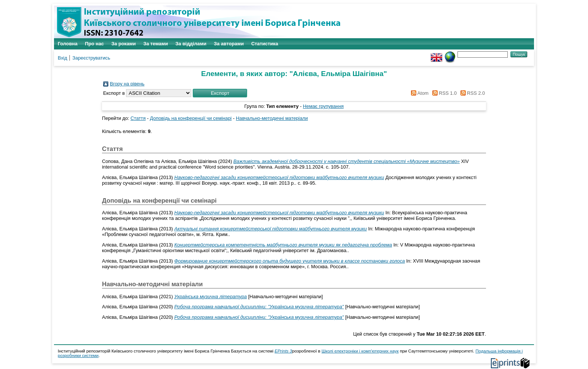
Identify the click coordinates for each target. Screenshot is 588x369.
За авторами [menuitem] (229, 44)
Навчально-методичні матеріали (272, 118)
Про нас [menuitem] (94, 44)
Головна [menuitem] (68, 44)
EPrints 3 (283, 351)
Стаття (138, 118)
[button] (220, 93)
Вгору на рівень (127, 84)
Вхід (62, 58)
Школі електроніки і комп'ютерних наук (360, 351)
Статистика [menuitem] (265, 44)
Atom (419, 93)
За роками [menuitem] (124, 44)
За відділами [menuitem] (191, 44)
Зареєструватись (91, 58)
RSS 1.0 (443, 93)
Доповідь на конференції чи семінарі (191, 118)
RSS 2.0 (471, 93)
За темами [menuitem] (156, 44)
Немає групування (323, 106)
